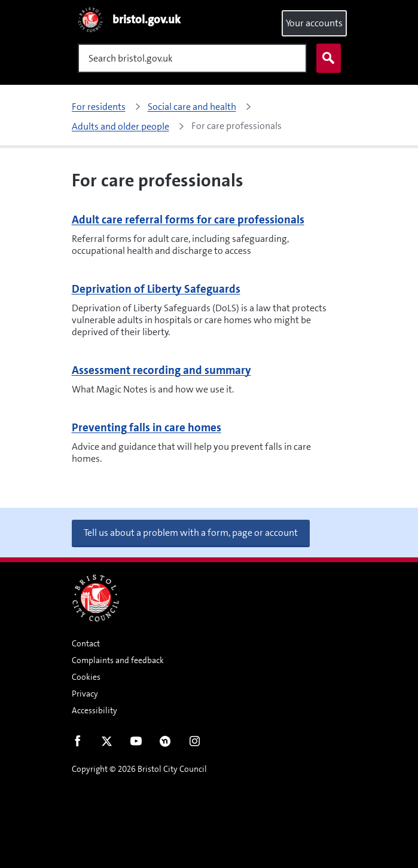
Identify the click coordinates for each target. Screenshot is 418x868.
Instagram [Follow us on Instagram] (195, 744)
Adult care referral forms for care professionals (188, 220)
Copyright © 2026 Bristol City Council (139, 769)
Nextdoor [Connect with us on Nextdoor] (165, 744)
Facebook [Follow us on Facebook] (77, 744)
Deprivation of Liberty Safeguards (156, 289)
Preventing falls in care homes (147, 427)
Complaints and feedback (118, 660)
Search (326, 59)
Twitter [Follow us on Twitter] (107, 744)
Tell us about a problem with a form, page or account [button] (191, 533)
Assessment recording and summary (161, 370)
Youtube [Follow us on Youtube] (136, 744)
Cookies (86, 677)
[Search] (192, 58)
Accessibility (94, 710)
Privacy (85, 694)
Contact (86, 643)
